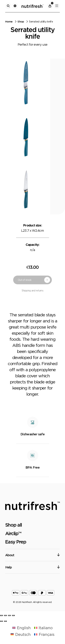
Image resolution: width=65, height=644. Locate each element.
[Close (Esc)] (1, 615)
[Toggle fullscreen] (9, 615)
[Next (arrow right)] (5, 621)
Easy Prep (16, 542)
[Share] (5, 615)
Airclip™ (13, 533)
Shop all (14, 525)
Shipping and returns (32, 290)
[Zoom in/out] (13, 615)
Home (9, 22)
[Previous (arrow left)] (1, 621)
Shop (21, 22)
